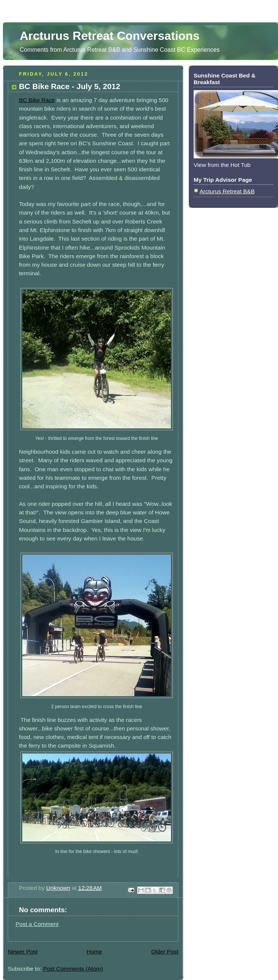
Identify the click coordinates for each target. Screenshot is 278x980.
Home (94, 952)
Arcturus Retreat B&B (227, 191)
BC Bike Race (37, 100)
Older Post (165, 952)
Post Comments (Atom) (73, 969)
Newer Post (23, 952)
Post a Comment (37, 924)
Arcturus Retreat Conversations (110, 36)
